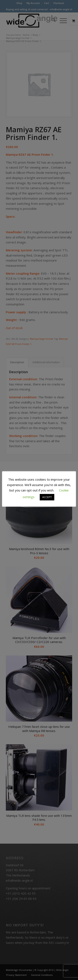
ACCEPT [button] (47, 497)
